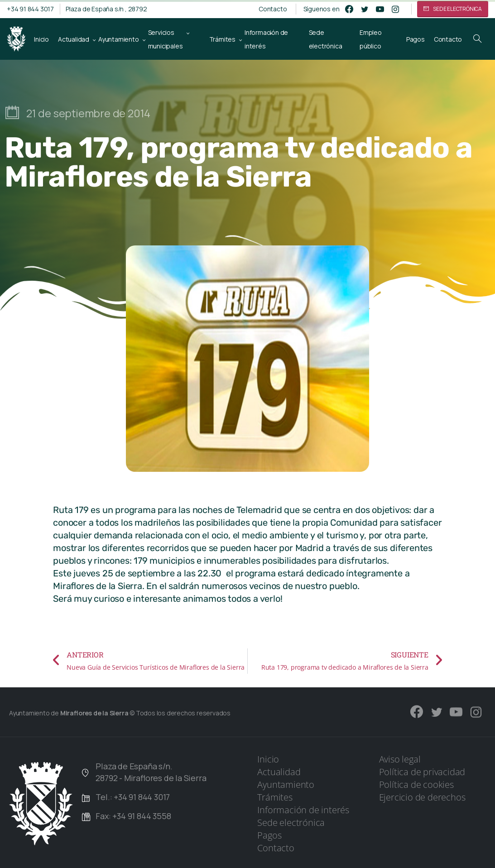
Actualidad (279, 772)
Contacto (273, 9)
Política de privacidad (422, 772)
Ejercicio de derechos (422, 797)
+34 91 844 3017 (30, 9)
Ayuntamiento (286, 784)
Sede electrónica (291, 822)
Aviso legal (400, 759)
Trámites (275, 797)
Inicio (268, 759)
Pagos (269, 835)
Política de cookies (416, 784)
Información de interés (303, 810)
